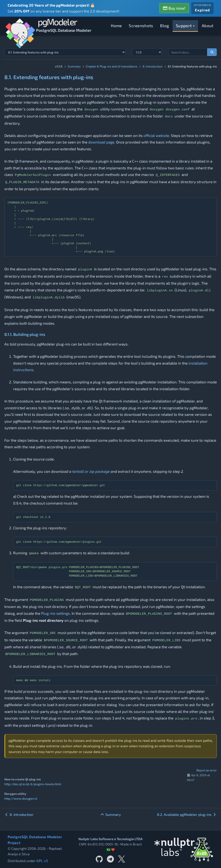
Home (116, 26)
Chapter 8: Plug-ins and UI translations (111, 66)
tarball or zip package (91, 471)
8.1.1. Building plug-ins (25, 334)
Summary (74, 66)
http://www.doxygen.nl (20, 798)
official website (156, 135)
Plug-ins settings (56, 613)
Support (185, 26)
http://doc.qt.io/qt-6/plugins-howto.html (33, 784)
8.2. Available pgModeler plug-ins (187, 814)
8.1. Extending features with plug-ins (49, 77)
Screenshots (141, 26)
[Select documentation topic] (65, 52)
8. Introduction (153, 66)
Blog (164, 26)
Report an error (207, 770)
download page (101, 142)
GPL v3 (42, 860)
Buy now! (174, 8)
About (208, 26)
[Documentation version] (147, 52)
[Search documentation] (212, 52)
